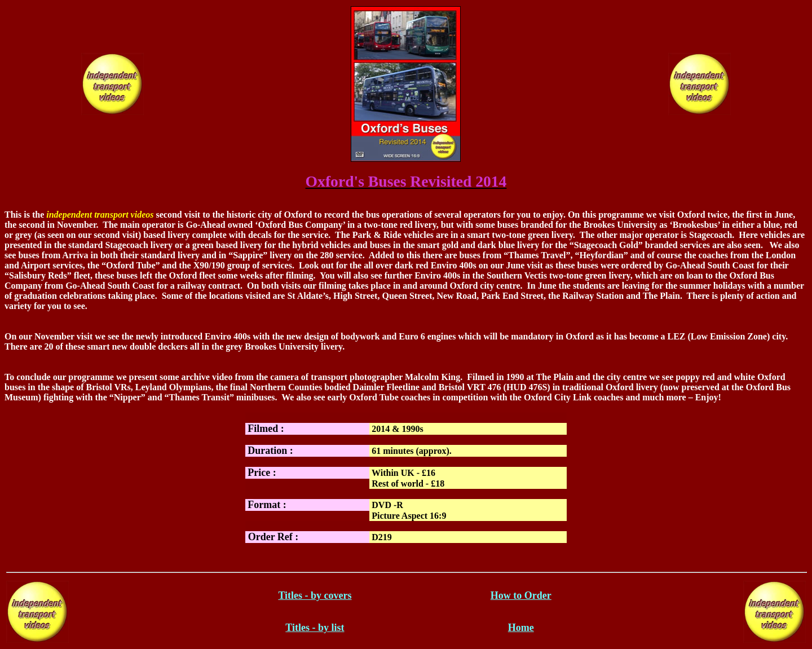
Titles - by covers (315, 595)
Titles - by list (315, 628)
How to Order (521, 595)
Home (521, 628)
